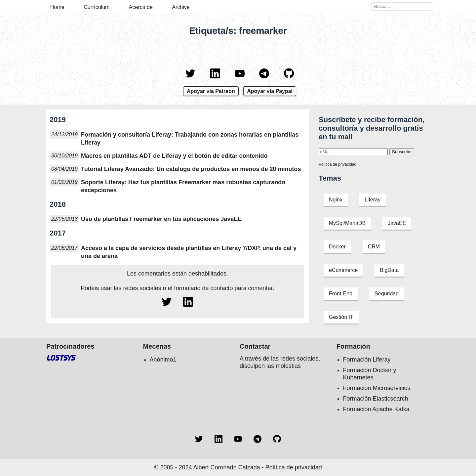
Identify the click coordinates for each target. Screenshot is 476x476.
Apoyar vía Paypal (270, 91)
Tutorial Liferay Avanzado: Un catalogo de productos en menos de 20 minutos (191, 169)
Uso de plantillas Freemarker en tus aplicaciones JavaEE (161, 219)
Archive (181, 7)
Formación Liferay (367, 360)
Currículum (97, 7)
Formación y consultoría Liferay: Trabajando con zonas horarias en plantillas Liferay (190, 139)
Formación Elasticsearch (376, 399)
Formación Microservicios (377, 388)
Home (57, 7)
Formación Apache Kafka (376, 409)
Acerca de (141, 7)
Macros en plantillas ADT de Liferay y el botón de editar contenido (174, 156)
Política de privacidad (337, 164)
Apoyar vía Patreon (211, 91)
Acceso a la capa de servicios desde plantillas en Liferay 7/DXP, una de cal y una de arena (189, 252)
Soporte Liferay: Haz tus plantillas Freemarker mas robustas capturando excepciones (183, 186)
